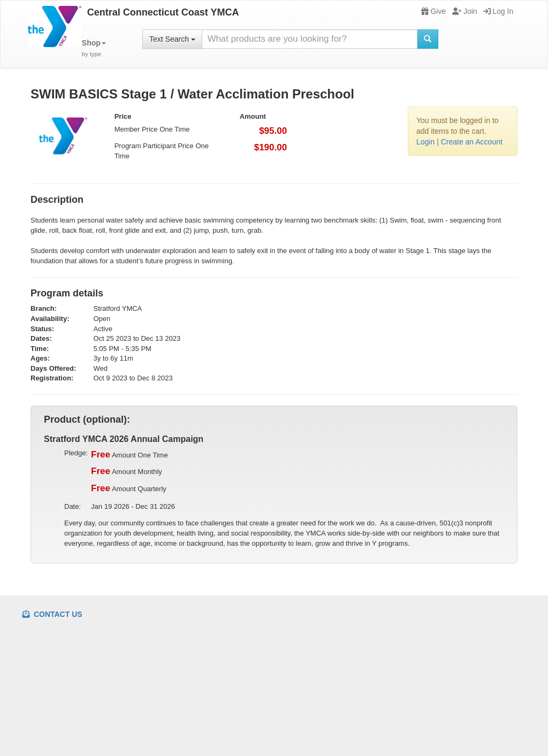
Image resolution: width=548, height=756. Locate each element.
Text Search (172, 39)
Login (425, 142)
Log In (498, 11)
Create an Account (472, 142)
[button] (94, 48)
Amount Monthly (127, 471)
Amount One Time (130, 455)
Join (465, 11)
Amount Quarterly (129, 488)
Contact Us (52, 614)
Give (433, 11)
